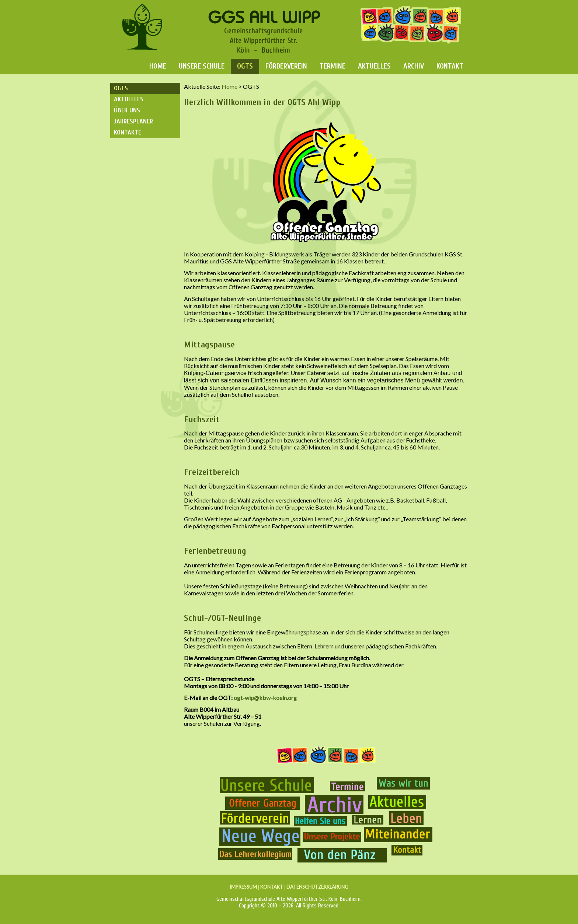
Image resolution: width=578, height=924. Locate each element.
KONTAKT (272, 887)
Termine (332, 66)
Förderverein (286, 66)
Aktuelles (374, 66)
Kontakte (128, 132)
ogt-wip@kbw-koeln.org (265, 698)
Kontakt (450, 66)
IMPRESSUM (243, 887)
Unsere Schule (202, 66)
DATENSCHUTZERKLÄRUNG (317, 887)
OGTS (245, 66)
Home (158, 66)
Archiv (414, 66)
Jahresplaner (133, 121)
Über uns (127, 110)
